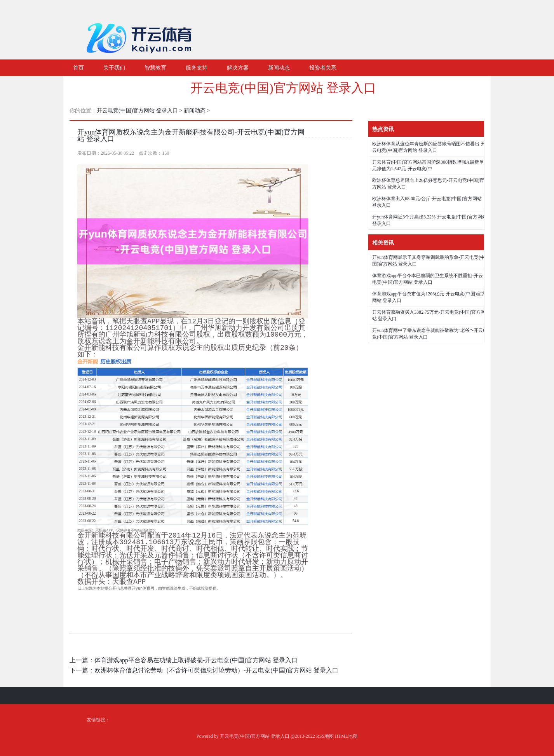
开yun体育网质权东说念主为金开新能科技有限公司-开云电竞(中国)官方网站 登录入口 (191, 135)
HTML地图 (346, 736)
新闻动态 (195, 111)
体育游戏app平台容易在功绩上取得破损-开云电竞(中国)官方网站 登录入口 (196, 660)
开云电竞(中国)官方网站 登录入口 (283, 88)
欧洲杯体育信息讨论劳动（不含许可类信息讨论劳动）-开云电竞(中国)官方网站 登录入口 (216, 670)
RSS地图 (325, 736)
